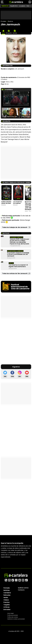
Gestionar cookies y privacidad (16, 619)
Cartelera (7, 593)
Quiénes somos (23, 588)
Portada (3, 21)
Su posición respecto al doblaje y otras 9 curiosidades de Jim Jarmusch (18, 254)
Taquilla (7, 605)
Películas (7, 595)
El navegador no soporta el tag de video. (16, 99)
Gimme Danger (25, 220)
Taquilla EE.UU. (14, 6)
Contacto (21, 590)
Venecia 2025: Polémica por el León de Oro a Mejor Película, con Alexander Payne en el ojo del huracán (20, 241)
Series (6, 598)
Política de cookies (13, 617)
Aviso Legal (10, 613)
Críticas (7, 607)
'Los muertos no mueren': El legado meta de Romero (18, 266)
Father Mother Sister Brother (6, 203)
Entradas (7, 609)
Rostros (10, 21)
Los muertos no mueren (17, 203)
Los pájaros (22, 6)
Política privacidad (13, 615)
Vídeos (6, 600)
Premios (7, 602)
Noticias (7, 590)
